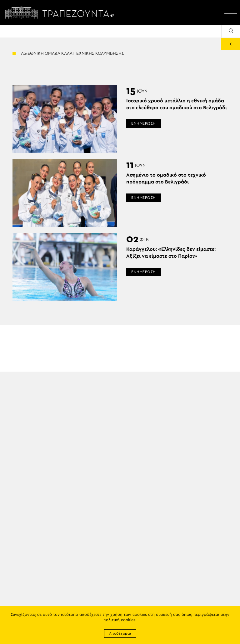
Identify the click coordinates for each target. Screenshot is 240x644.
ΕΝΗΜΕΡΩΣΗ (144, 123)
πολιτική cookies (119, 620)
